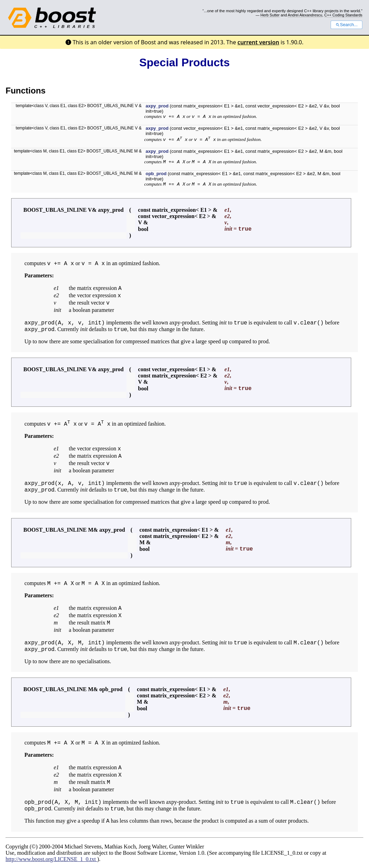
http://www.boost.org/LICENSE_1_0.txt (51, 859)
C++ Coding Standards (343, 15)
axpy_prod (157, 106)
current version (258, 42)
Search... (347, 25)
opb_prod (156, 174)
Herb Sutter (270, 15)
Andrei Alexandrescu (305, 15)
